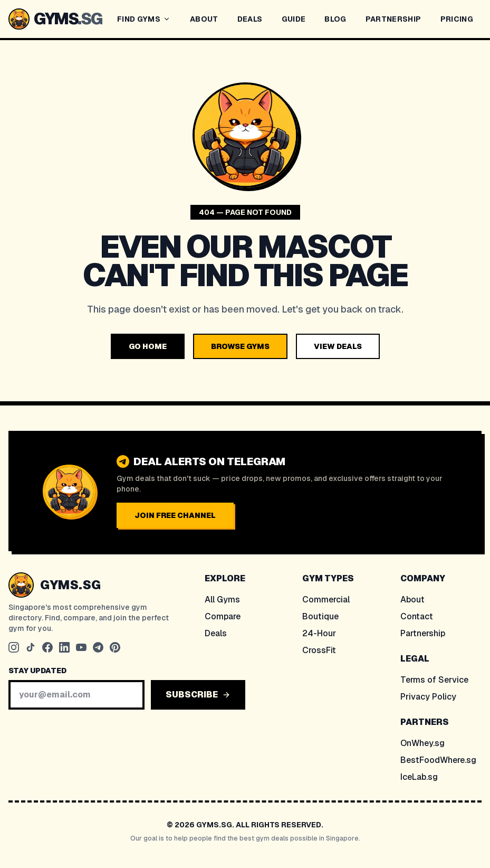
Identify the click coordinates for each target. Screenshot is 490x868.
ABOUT (204, 19)
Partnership (423, 633)
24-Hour (319, 633)
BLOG (335, 19)
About (412, 600)
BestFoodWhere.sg (438, 760)
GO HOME (148, 346)
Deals (216, 633)
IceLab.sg (419, 777)
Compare (223, 616)
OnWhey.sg (422, 743)
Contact (417, 616)
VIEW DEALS (338, 346)
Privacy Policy (428, 697)
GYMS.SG (70, 585)
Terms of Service (434, 680)
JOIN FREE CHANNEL (175, 515)
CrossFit (319, 650)
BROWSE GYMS (240, 346)
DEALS (250, 19)
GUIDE (294, 19)
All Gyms (222, 600)
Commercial (326, 600)
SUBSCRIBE (198, 695)
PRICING (457, 19)
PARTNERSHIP (393, 19)
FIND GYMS (144, 19)
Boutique (320, 616)
